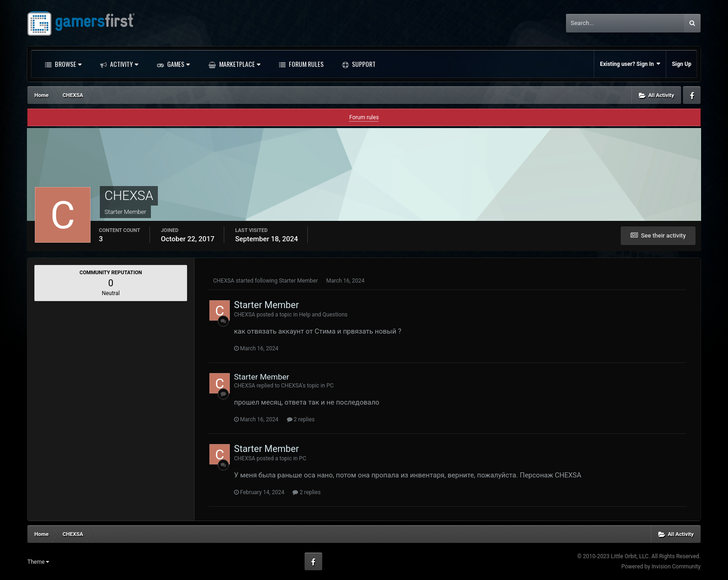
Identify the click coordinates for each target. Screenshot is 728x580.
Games (178, 64)
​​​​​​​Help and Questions (323, 315)
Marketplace (239, 64)
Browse (68, 64)
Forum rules (364, 117)
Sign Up (682, 64)
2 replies (301, 419)
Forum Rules (305, 64)
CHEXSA (224, 281)
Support (363, 64)
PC (330, 386)
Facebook (692, 95)
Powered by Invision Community (661, 567)
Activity (123, 64)
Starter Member (299, 281)
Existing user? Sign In (630, 64)
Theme (38, 562)
